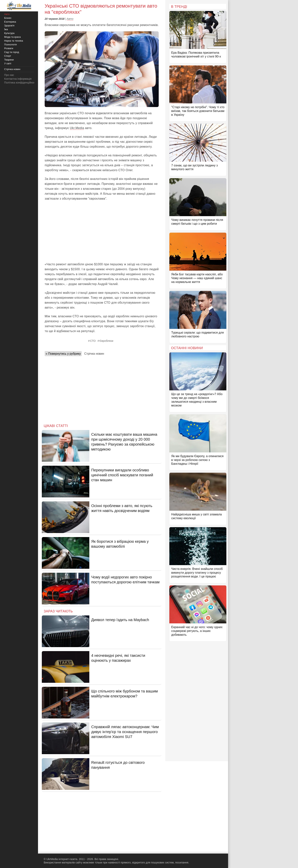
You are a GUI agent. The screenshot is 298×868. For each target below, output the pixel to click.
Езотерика (10, 22)
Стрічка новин (94, 354)
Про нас (9, 75)
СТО (93, 341)
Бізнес (8, 18)
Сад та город (12, 52)
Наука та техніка (14, 41)
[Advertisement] (102, 232)
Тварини (9, 60)
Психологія (10, 45)
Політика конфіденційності (21, 83)
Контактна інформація (18, 79)
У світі (8, 63)
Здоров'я (9, 26)
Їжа (6, 29)
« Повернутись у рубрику (63, 354)
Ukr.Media (77, 128)
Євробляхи (106, 341)
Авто (70, 19)
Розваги (9, 48)
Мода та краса (12, 37)
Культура (9, 33)
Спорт (8, 56)
